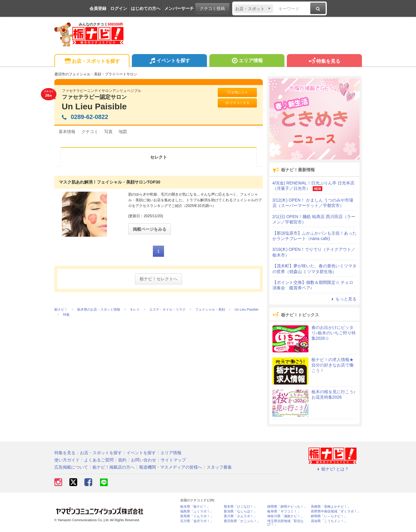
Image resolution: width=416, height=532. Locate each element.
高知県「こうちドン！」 (329, 521)
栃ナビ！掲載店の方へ (114, 467)
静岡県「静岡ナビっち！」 (287, 507)
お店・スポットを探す (92, 61)
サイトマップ (173, 460)
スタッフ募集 (219, 467)
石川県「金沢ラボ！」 (197, 521)
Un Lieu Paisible (94, 106)
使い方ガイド (67, 460)
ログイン (119, 8)
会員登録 (98, 8)
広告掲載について (71, 467)
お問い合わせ (144, 460)
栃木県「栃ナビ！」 (195, 507)
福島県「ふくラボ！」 (197, 511)
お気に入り (237, 92)
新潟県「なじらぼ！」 (240, 511)
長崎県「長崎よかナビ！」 (331, 507)
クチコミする (237, 103)
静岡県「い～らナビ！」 (329, 516)
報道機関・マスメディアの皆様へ (171, 467)
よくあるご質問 (99, 460)
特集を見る (324, 61)
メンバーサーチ (179, 8)
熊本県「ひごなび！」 (240, 507)
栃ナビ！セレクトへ (159, 279)
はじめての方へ (146, 8)
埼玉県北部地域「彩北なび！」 (285, 523)
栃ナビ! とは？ (332, 469)
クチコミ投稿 (212, 8)
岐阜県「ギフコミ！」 (284, 511)
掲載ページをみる (150, 229)
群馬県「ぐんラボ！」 (197, 516)
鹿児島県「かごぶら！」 (242, 521)
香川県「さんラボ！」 (240, 516)
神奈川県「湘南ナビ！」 (285, 516)
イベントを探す (169, 61)
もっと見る (343, 299)
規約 (122, 460)
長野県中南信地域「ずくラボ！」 (336, 511)
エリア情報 (247, 61)
